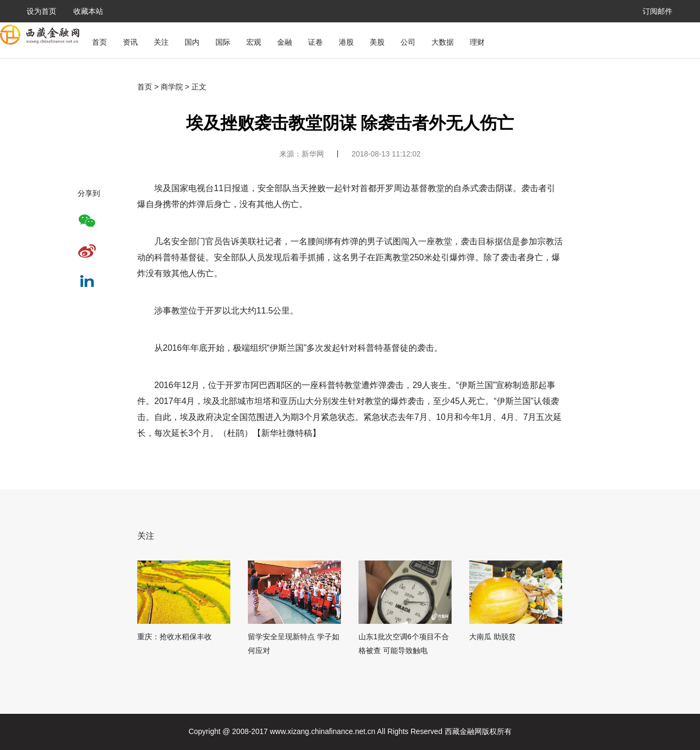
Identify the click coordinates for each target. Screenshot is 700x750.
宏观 (254, 42)
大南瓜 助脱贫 (493, 637)
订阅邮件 (657, 11)
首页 (99, 42)
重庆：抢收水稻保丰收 (174, 637)
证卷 (315, 42)
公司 (408, 42)
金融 (285, 42)
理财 (477, 42)
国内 (192, 42)
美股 (377, 42)
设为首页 (41, 11)
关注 (161, 42)
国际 (223, 42)
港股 (346, 42)
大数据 (443, 42)
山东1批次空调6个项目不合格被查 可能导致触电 (404, 644)
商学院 (172, 87)
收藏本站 (88, 11)
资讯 (130, 42)
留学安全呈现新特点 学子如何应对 (294, 644)
